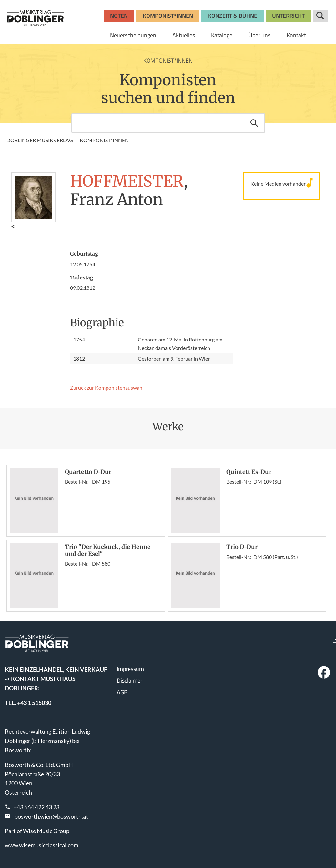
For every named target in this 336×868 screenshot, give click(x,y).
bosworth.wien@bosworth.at (51, 816)
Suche (320, 16)
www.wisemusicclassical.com (42, 845)
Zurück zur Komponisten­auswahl (107, 387)
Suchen (254, 123)
